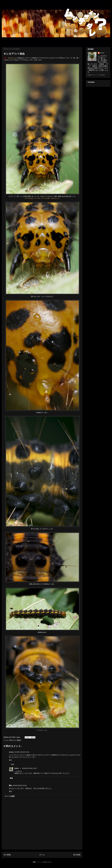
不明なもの (12, 740)
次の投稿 (7, 855)
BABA (17, 768)
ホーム (42, 855)
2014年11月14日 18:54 (22, 752)
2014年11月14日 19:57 (30, 768)
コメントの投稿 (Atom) (44, 862)
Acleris (11, 752)
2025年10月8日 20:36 (20, 786)
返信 (10, 760)
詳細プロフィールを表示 (96, 75)
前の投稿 (77, 855)
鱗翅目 (19, 740)
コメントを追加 (9, 796)
